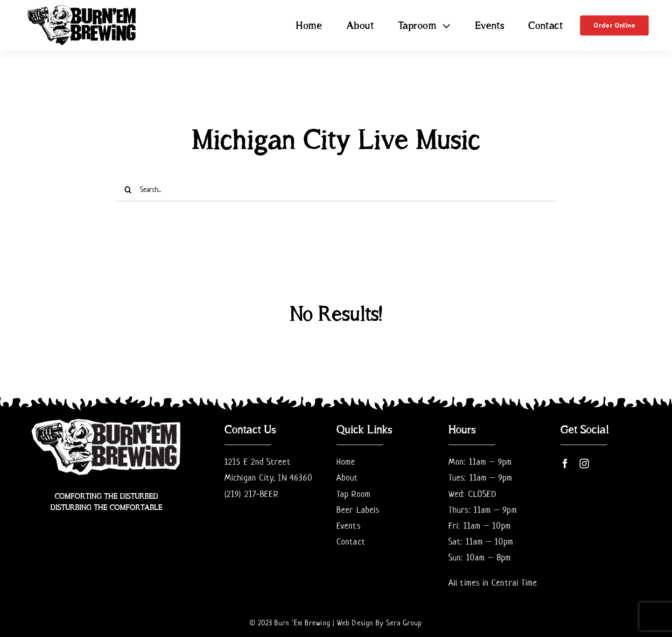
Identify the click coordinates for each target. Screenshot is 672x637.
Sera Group (404, 623)
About (347, 478)
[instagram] (584, 464)
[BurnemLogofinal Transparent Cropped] (82, 7)
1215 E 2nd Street (258, 462)
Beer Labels (358, 510)
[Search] (128, 190)
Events (349, 526)
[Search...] (336, 190)
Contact (351, 541)
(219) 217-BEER (252, 494)
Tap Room (353, 494)
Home (346, 462)
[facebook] (565, 464)
